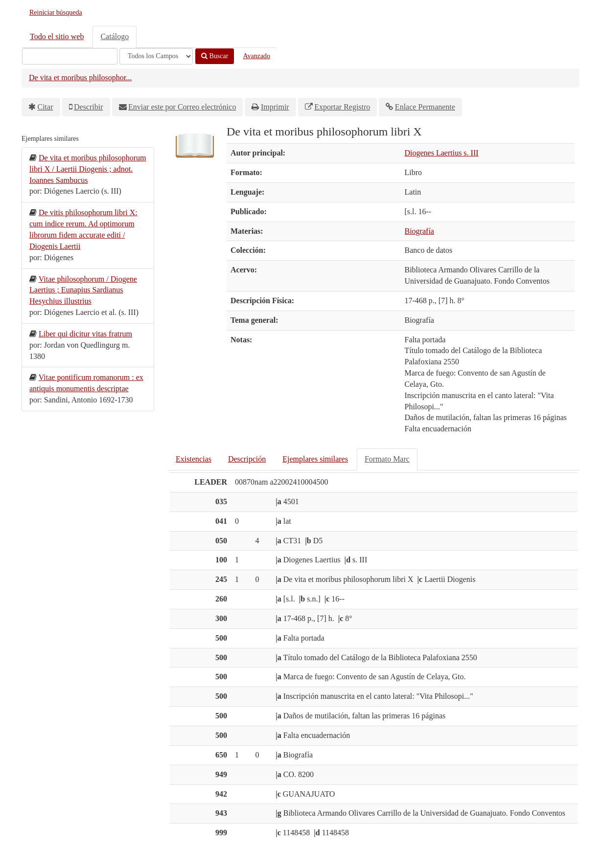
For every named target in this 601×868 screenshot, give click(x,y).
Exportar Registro (342, 107)
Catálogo (115, 36)
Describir (89, 107)
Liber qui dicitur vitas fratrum (85, 334)
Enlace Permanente (425, 107)
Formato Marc (387, 459)
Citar (46, 107)
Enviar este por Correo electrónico (182, 107)
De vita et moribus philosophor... (80, 78)
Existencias (194, 459)
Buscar (215, 56)
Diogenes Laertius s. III (442, 153)
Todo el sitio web (57, 36)
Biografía (419, 231)
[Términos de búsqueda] (70, 56)
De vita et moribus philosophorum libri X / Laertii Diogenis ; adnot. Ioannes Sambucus (88, 169)
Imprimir (275, 107)
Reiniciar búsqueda (56, 12)
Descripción (247, 459)
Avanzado (256, 56)
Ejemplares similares (315, 459)
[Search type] (156, 56)
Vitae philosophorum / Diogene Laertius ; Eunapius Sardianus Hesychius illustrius (83, 290)
